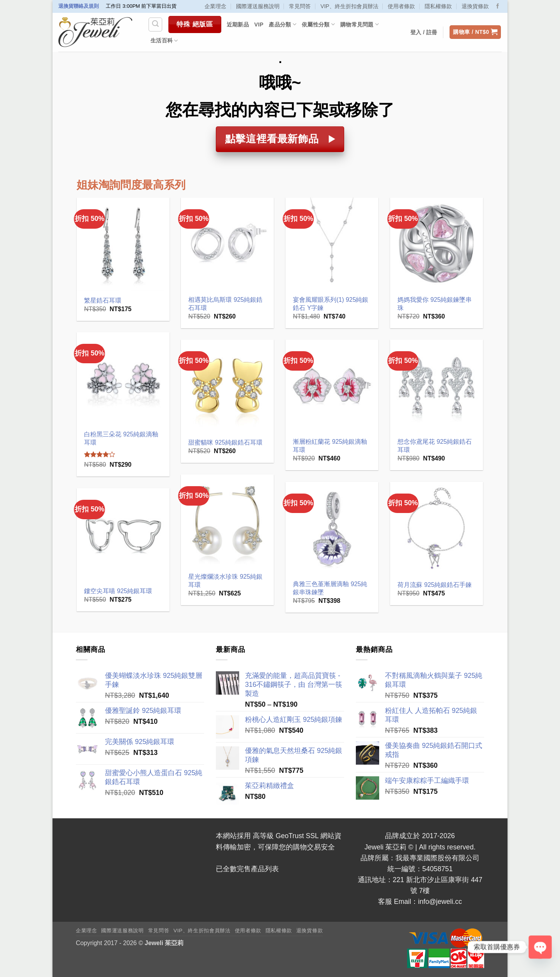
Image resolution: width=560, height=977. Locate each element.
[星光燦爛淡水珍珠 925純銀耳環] (227, 521)
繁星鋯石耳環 (103, 300)
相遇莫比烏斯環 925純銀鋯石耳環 (225, 304)
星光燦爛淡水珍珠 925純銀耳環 (225, 581)
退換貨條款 (475, 6)
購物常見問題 (360, 24)
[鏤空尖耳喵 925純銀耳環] (123, 535)
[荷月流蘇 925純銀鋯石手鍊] (437, 528)
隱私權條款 (438, 6)
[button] (475, 32)
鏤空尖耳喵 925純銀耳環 (118, 591)
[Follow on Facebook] (498, 6)
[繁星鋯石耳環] (123, 244)
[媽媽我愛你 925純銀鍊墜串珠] (437, 244)
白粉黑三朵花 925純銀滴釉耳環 (121, 438)
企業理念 (215, 6)
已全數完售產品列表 (247, 869)
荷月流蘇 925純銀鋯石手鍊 (435, 585)
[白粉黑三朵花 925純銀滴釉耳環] (123, 379)
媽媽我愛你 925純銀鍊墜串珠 (435, 304)
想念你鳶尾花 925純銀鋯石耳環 (435, 446)
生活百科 (164, 41)
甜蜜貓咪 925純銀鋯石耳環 (225, 442)
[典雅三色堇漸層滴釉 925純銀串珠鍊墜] (332, 528)
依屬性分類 (318, 24)
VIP (259, 25)
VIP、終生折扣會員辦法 (349, 6)
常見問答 (300, 6)
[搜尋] (155, 24)
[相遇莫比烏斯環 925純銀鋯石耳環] (227, 244)
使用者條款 (401, 6)
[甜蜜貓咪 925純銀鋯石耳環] (227, 386)
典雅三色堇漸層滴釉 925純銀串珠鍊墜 (330, 588)
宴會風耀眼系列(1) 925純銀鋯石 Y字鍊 (331, 304)
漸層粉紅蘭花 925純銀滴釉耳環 (330, 446)
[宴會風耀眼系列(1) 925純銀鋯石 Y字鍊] (332, 244)
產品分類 (283, 24)
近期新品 (238, 25)
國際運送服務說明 (258, 6)
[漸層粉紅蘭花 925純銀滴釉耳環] (332, 386)
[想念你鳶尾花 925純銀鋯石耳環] (437, 386)
